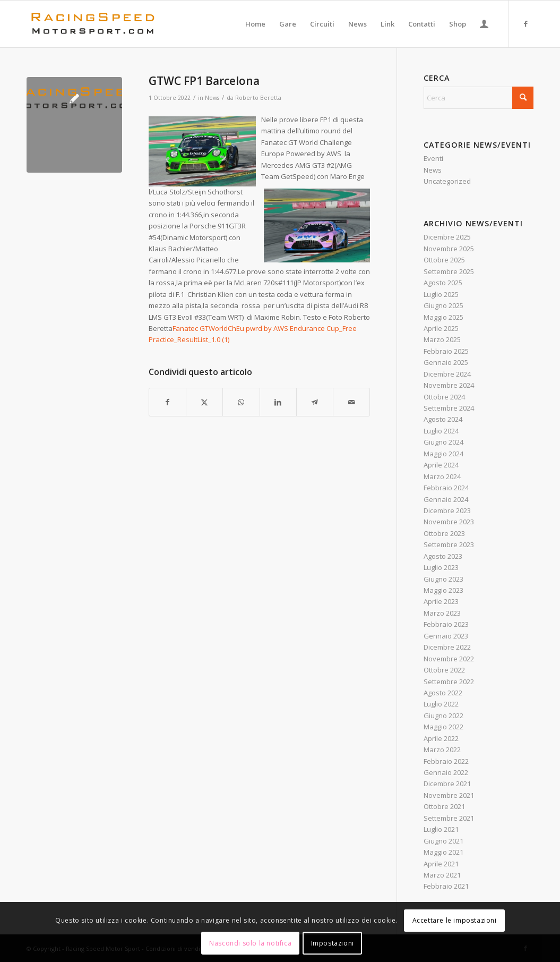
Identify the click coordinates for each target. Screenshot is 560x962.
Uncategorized (447, 181)
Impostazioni (333, 943)
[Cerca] (479, 98)
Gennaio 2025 (446, 362)
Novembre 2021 (449, 795)
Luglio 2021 (441, 829)
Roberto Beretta (258, 98)
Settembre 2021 (449, 818)
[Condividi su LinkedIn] (278, 402)
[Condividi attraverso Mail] (351, 402)
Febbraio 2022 (446, 761)
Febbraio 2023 (446, 624)
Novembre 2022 (449, 659)
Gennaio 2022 (446, 772)
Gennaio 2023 (446, 636)
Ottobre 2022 (444, 670)
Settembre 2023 (449, 544)
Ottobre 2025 (444, 260)
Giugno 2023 (443, 579)
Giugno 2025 (443, 305)
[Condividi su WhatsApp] (241, 402)
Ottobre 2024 (444, 397)
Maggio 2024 (443, 454)
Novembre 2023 (449, 522)
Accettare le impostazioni (455, 920)
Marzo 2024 (442, 476)
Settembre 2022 (449, 682)
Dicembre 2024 (447, 374)
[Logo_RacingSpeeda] (93, 24)
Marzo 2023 (442, 613)
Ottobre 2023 (444, 533)
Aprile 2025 (441, 328)
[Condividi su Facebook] (167, 402)
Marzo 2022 (442, 750)
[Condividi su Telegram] (315, 402)
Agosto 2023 (443, 556)
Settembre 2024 (449, 408)
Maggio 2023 (443, 590)
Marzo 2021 (442, 875)
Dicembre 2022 (447, 647)
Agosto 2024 (443, 419)
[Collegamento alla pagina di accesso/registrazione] (484, 24)
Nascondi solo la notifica (250, 943)
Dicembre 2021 (447, 784)
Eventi (433, 158)
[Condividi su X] (204, 402)
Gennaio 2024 (446, 499)
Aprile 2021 (441, 864)
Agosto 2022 (443, 693)
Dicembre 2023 (447, 510)
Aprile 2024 (441, 465)
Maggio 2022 (443, 727)
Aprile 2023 (441, 601)
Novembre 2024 (449, 385)
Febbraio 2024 (446, 488)
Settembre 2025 (449, 271)
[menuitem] (255, 24)
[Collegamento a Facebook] (525, 23)
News (212, 98)
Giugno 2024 (443, 442)
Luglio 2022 (441, 704)
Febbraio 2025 (446, 351)
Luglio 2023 (441, 567)
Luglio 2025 (441, 294)
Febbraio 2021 (446, 886)
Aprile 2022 (441, 738)
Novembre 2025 (449, 249)
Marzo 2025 (442, 339)
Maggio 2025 (443, 317)
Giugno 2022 (443, 716)
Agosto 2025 (443, 283)
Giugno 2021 (443, 841)
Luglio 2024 (441, 431)
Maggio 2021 (443, 852)
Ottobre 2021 (444, 806)
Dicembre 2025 (447, 237)
